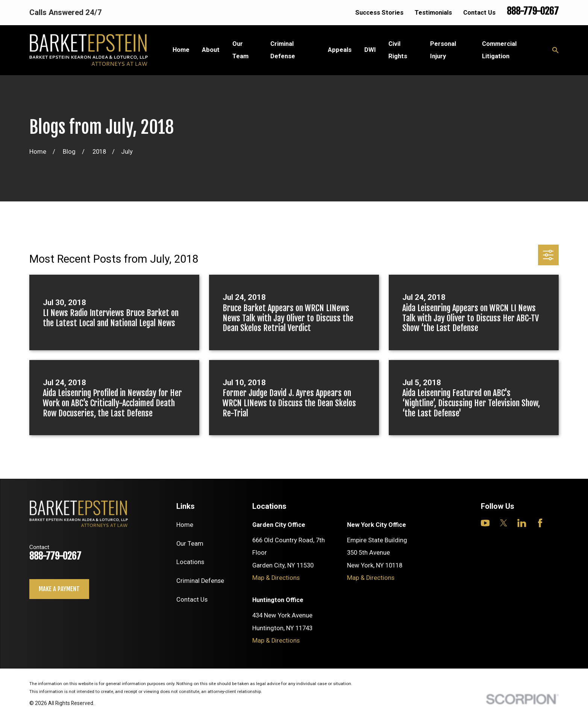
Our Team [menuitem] (240, 50)
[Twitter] (504, 523)
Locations (190, 562)
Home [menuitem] (181, 50)
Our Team (190, 544)
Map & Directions (276, 578)
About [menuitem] (211, 50)
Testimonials (433, 13)
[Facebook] (540, 523)
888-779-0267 (533, 11)
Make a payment (59, 589)
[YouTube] (485, 523)
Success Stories (379, 13)
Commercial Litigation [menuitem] (499, 50)
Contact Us (479, 13)
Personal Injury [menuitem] (443, 50)
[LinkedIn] (522, 523)
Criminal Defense (200, 581)
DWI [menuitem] (370, 50)
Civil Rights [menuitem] (398, 50)
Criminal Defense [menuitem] (283, 50)
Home (185, 525)
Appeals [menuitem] (340, 50)
